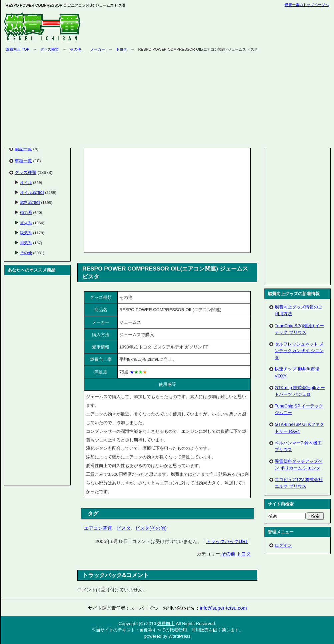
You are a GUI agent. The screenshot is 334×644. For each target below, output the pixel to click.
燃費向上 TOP (18, 49)
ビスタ (124, 528)
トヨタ (244, 554)
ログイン (283, 545)
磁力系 (26, 212)
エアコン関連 (98, 528)
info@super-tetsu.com (223, 608)
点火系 (26, 223)
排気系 (26, 243)
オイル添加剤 (32, 192)
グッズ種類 (49, 49)
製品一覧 (23, 149)
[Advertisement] (142, 199)
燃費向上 (166, 624)
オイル (26, 182)
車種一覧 (23, 161)
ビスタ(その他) (151, 528)
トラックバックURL (227, 541)
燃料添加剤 (30, 202)
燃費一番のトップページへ (307, 5)
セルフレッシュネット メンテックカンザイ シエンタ (299, 351)
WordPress (179, 636)
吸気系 (26, 233)
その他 (75, 49)
